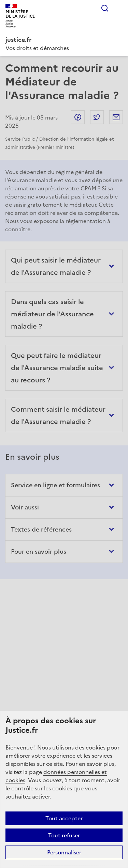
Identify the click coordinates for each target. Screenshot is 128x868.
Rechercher (105, 8)
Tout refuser (64, 835)
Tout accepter (64, 818)
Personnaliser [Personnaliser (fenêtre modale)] (64, 852)
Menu (118, 8)
